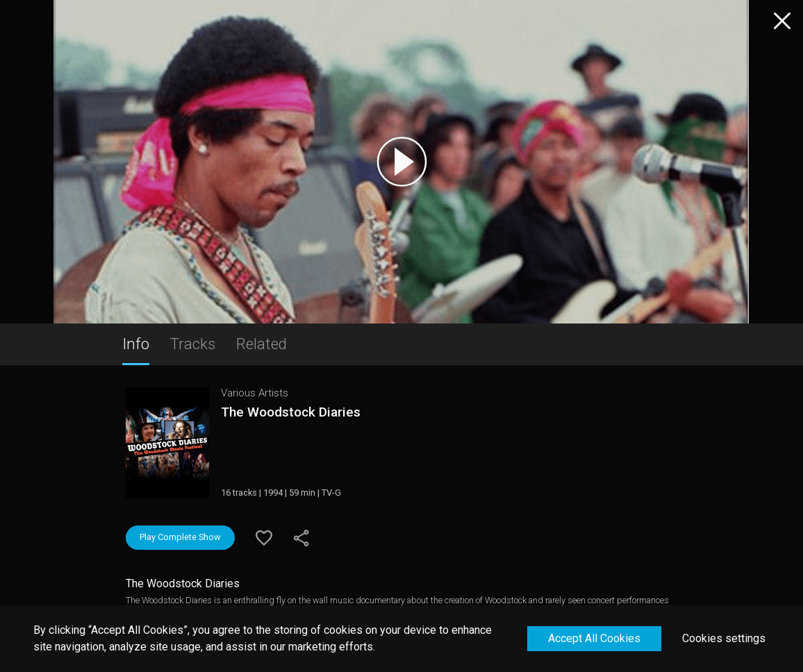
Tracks (193, 344)
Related (262, 344)
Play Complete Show (180, 537)
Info (136, 344)
